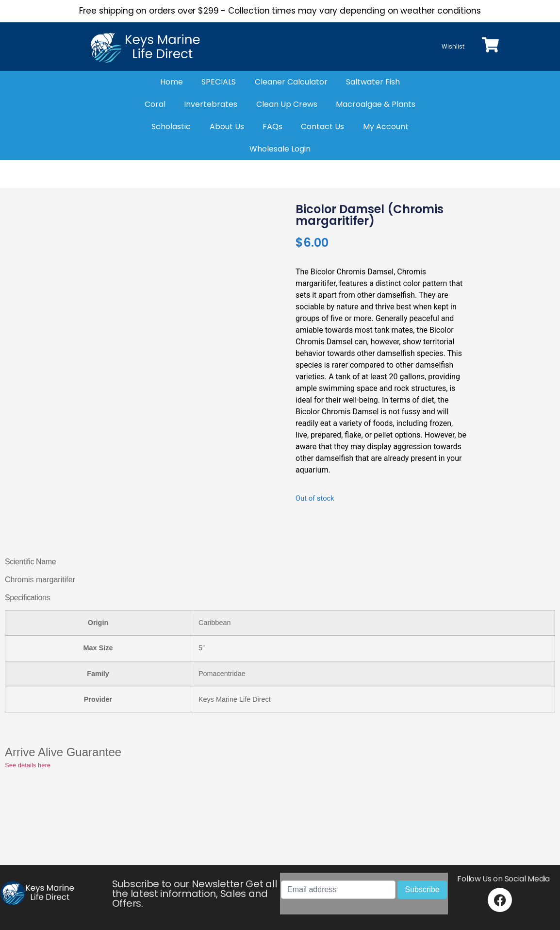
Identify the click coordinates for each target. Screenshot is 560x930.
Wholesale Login (280, 149)
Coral (155, 104)
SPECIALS (219, 82)
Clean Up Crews (287, 104)
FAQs (272, 127)
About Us (227, 127)
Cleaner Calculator (291, 82)
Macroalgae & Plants (376, 104)
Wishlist (453, 46)
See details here (28, 765)
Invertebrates (211, 104)
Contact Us (322, 127)
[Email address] (338, 890)
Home (172, 82)
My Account (386, 127)
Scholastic (171, 127)
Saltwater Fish (373, 82)
